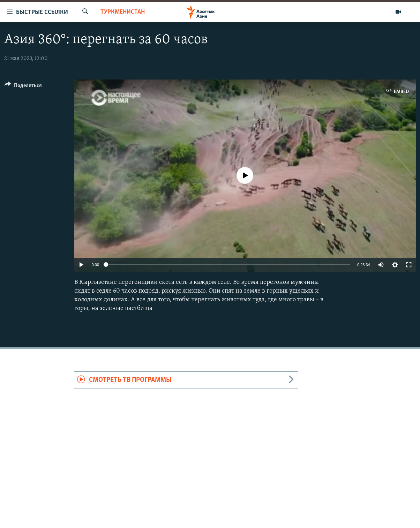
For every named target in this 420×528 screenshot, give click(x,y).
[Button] (23, 87)
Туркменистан (123, 12)
